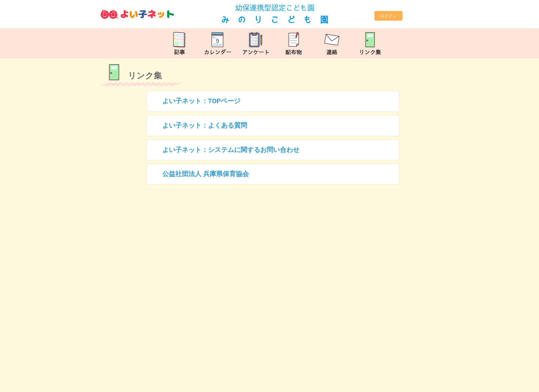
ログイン (388, 16)
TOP (510, 383)
